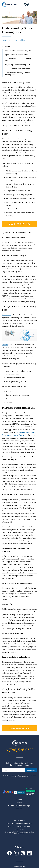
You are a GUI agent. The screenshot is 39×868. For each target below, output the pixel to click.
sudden (22, 40)
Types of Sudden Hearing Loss (16, 55)
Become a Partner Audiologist (19, 806)
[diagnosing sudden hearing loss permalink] (1, 408)
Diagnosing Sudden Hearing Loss (17, 65)
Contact (19, 809)
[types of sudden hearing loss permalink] (1, 232)
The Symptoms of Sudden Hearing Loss (18, 60)
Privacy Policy (20, 821)
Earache (5, 345)
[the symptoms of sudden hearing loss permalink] (1, 307)
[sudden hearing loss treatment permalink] (1, 495)
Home (4, 40)
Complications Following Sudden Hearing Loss (17, 74)
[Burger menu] (34, 4)
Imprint (11, 826)
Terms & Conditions (23, 826)
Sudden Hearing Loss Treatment (17, 69)
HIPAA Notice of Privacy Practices (19, 823)
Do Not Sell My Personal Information (19, 833)
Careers (19, 800)
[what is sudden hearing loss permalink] (1, 82)
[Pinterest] (23, 853)
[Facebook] (10, 853)
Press (20, 803)
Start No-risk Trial (20, 224)
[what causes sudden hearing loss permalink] (1, 131)
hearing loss (13, 40)
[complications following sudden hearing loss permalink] (1, 689)
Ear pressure (6, 315)
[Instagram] (16, 853)
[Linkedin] (30, 853)
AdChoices (19, 829)
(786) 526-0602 (21, 750)
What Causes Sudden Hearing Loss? (18, 51)
